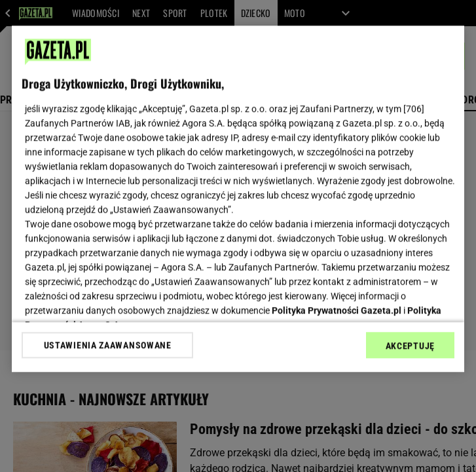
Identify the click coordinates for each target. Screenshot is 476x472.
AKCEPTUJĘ (410, 346)
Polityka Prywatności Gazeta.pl (337, 310)
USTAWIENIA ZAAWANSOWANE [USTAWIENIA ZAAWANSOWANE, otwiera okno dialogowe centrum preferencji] (108, 345)
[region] (238, 199)
